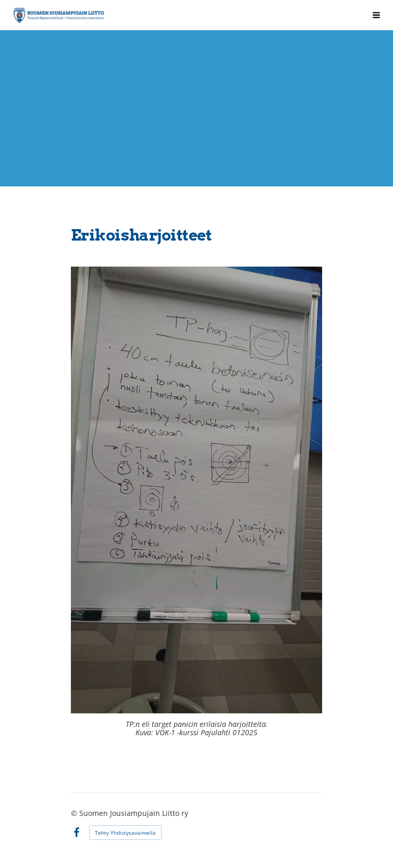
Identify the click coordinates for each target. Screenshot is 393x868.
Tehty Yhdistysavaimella (125, 833)
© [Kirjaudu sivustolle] (75, 813)
